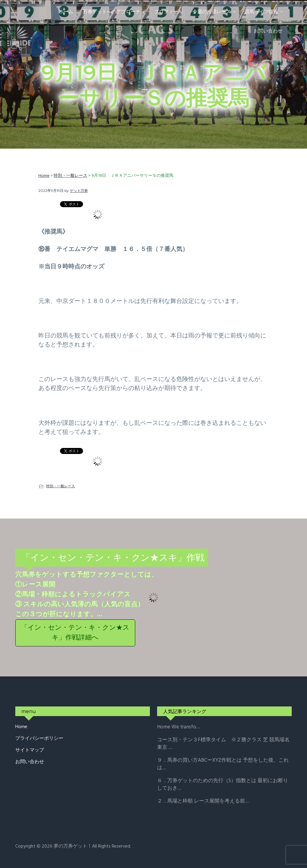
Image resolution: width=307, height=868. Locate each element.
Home (21, 727)
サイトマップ (30, 750)
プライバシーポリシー (39, 739)
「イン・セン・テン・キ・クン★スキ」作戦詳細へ (75, 633)
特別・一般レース (61, 486)
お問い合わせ (30, 762)
